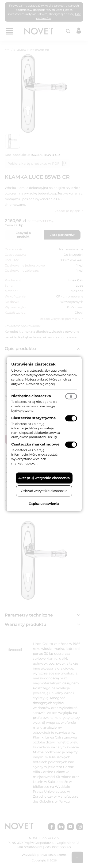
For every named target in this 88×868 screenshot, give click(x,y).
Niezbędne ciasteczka (31, 396)
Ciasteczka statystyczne (33, 418)
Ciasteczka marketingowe (35, 444)
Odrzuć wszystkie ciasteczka (44, 491)
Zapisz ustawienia (44, 504)
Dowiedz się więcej (40, 384)
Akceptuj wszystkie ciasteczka (44, 478)
